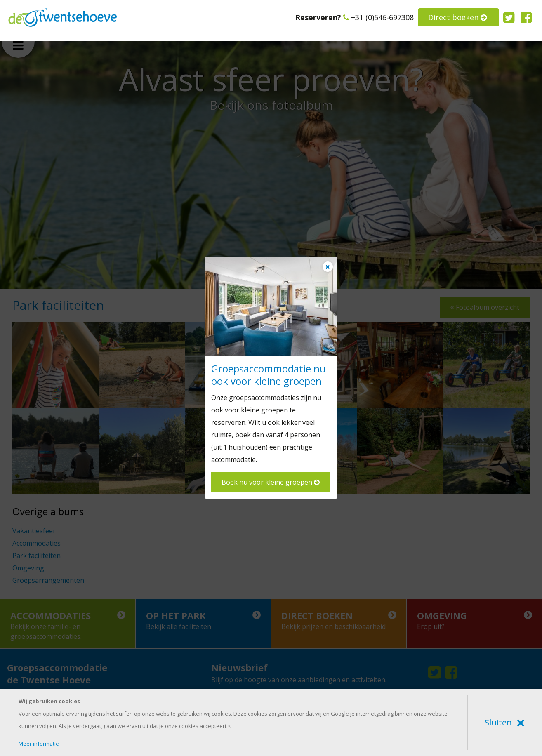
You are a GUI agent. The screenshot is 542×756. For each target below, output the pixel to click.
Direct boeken (457, 17)
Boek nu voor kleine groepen (271, 482)
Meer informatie (39, 744)
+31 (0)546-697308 (378, 17)
